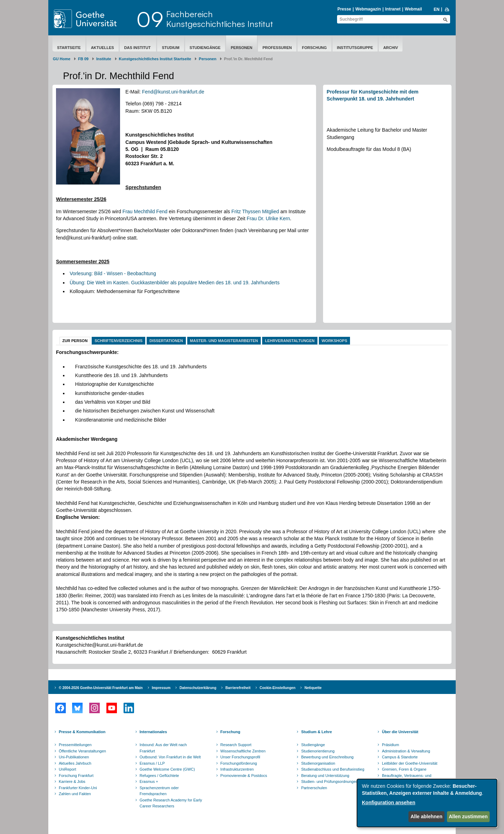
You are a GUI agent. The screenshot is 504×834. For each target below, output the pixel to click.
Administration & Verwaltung (406, 751)
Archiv (391, 48)
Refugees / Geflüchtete (159, 776)
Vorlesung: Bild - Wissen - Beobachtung (113, 273)
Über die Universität (400, 732)
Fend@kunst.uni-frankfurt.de (173, 92)
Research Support (236, 745)
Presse (344, 9)
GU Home (62, 59)
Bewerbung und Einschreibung (327, 757)
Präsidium (390, 745)
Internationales (153, 732)
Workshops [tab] (334, 341)
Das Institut (138, 48)
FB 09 (83, 59)
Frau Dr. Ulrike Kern (268, 218)
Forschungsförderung (239, 763)
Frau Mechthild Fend (145, 211)
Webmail (414, 9)
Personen (241, 48)
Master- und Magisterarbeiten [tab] (224, 341)
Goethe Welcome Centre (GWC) (167, 769)
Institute (104, 59)
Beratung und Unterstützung (325, 776)
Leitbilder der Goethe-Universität (409, 763)
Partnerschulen (314, 788)
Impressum (161, 688)
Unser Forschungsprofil (240, 757)
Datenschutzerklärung (198, 688)
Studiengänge (205, 48)
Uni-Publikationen (74, 757)
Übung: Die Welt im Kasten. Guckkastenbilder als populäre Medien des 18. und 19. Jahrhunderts (175, 283)
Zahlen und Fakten (75, 794)
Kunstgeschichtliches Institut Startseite (155, 59)
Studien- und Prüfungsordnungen (329, 781)
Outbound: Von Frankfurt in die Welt (170, 757)
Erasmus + (149, 781)
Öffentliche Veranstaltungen (82, 751)
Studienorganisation (318, 763)
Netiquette (313, 688)
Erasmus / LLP (152, 763)
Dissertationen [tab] (166, 341)
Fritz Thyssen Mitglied (255, 211)
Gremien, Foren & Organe (404, 769)
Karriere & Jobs (72, 781)
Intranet (393, 9)
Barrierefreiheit (238, 688)
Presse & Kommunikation (82, 732)
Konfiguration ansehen (388, 802)
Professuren (277, 48)
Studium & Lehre (316, 732)
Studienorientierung (318, 751)
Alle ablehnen (426, 816)
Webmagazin (368, 9)
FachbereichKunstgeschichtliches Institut (220, 19)
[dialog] (427, 803)
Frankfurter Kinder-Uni (78, 788)
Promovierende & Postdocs (244, 776)
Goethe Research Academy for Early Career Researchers (171, 803)
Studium (170, 48)
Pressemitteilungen (75, 745)
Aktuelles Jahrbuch (75, 763)
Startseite (69, 48)
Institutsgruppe (355, 48)
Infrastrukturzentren (237, 769)
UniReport (68, 769)
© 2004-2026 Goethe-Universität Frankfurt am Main (101, 688)
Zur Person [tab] (75, 341)
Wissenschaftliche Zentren (243, 751)
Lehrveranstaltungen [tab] (290, 341)
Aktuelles (103, 48)
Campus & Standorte (400, 757)
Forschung (314, 48)
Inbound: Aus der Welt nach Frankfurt (163, 748)
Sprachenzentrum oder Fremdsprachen (159, 791)
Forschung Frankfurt (76, 776)
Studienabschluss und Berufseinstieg (332, 769)
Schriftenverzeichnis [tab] (118, 341)
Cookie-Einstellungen (278, 688)
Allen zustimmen (468, 816)
